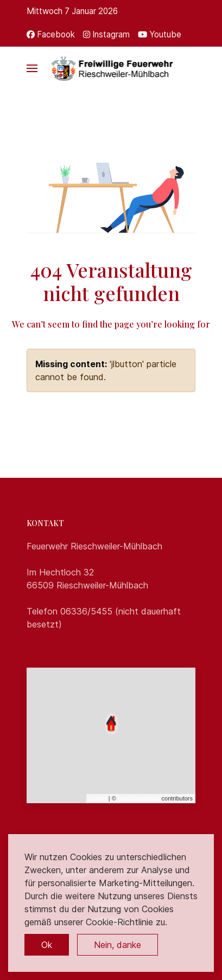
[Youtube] (160, 34)
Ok (47, 945)
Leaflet (98, 798)
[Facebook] (51, 34)
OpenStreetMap (139, 798)
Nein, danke (118, 945)
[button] (32, 68)
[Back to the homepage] (111, 68)
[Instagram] (106, 34)
